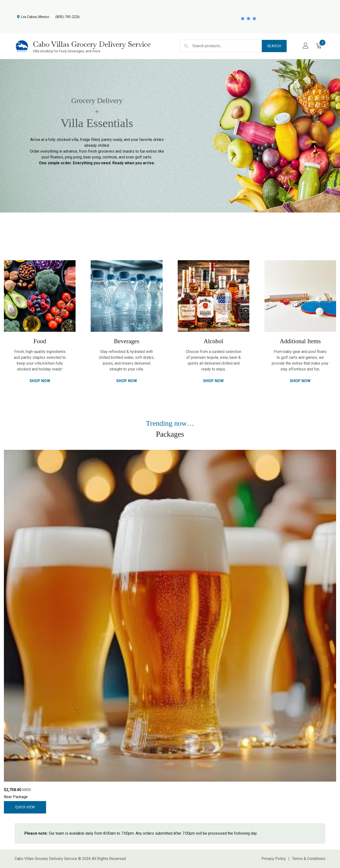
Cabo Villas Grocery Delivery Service (92, 44)
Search (274, 46)
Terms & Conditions (309, 859)
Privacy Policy (274, 859)
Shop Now (40, 381)
